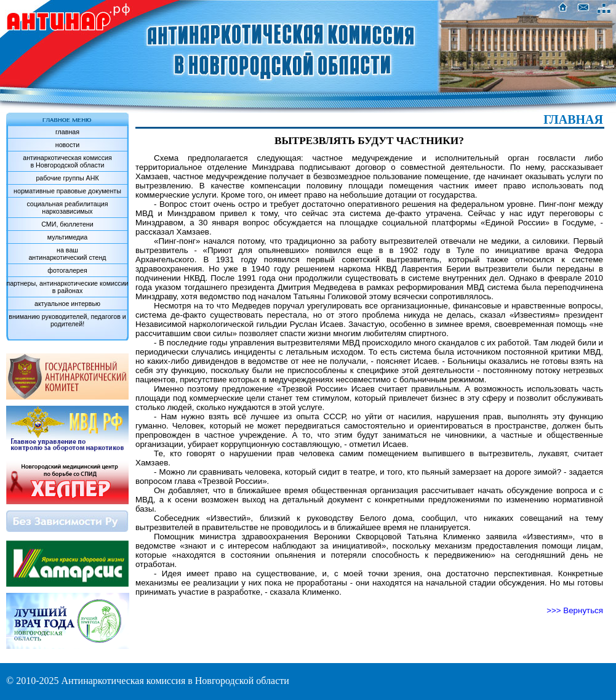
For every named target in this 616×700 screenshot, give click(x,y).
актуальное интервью (67, 304)
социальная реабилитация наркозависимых (67, 207)
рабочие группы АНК (67, 178)
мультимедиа (67, 237)
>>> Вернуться (575, 610)
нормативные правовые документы (67, 191)
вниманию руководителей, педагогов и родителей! (67, 320)
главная (67, 132)
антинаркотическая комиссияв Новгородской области (67, 161)
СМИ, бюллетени (67, 224)
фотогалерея (67, 270)
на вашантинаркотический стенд (67, 254)
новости (67, 145)
